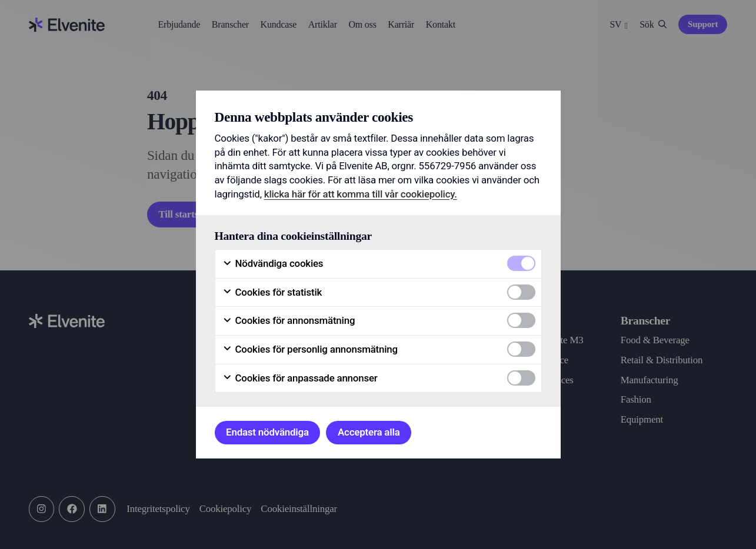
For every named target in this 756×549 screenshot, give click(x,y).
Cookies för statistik (272, 292)
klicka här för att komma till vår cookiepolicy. (361, 194)
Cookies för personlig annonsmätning (310, 349)
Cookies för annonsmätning (289, 321)
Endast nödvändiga (267, 432)
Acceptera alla (369, 432)
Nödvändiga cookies (273, 264)
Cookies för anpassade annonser (300, 378)
